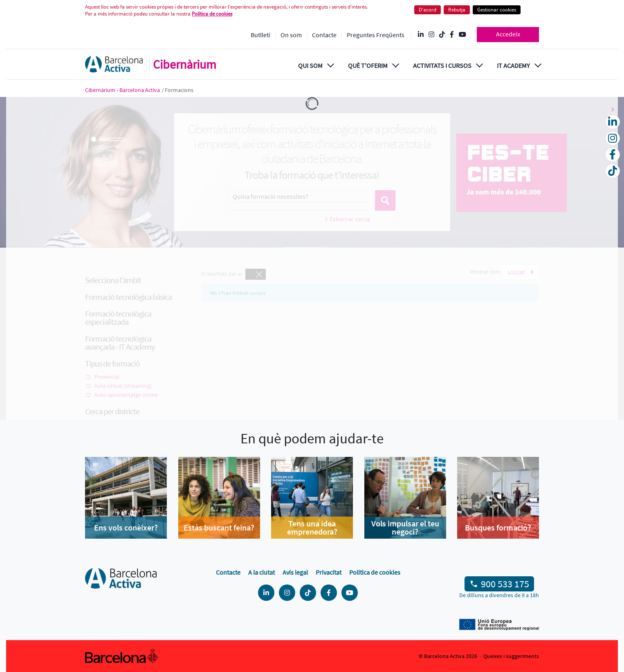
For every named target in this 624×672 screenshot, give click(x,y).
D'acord (428, 10)
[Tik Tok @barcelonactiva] (442, 35)
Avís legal (295, 572)
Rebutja (457, 10)
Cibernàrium (185, 64)
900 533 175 (505, 584)
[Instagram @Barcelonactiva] (431, 35)
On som (291, 35)
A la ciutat (261, 572)
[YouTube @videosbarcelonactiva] (462, 35)
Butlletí (260, 35)
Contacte (324, 35)
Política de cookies (212, 14)
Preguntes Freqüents (376, 35)
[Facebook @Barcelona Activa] (452, 35)
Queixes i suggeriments (511, 656)
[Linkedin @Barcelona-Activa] (421, 35)
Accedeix (508, 34)
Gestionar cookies (497, 10)
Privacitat (329, 572)
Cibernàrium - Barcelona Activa (123, 90)
